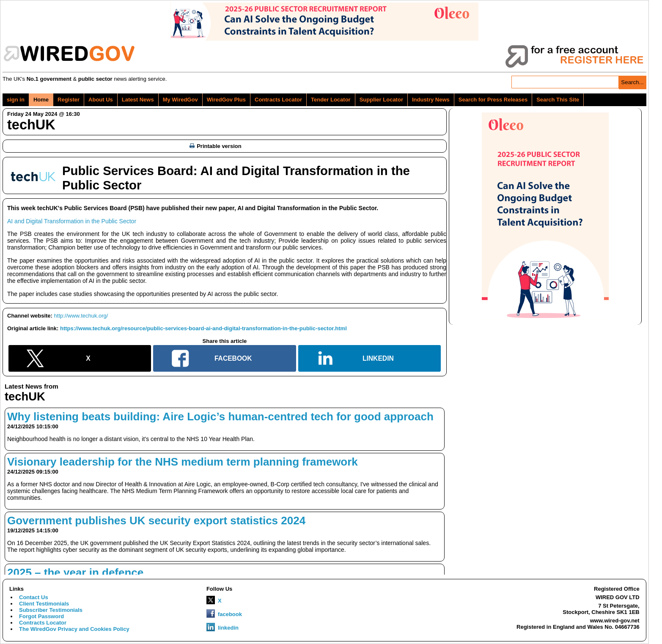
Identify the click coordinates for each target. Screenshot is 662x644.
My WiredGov (180, 100)
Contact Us (34, 597)
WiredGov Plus (226, 100)
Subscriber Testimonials (51, 610)
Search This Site (558, 100)
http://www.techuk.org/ (81, 316)
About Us (101, 100)
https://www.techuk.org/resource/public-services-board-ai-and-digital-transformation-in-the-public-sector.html (203, 328)
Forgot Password (41, 616)
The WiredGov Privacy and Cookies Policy (74, 629)
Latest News (138, 100)
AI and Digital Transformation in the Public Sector (72, 221)
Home (41, 100)
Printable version (215, 146)
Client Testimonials (44, 604)
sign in (16, 100)
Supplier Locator (381, 100)
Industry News (431, 100)
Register (69, 100)
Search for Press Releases (493, 100)
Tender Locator (331, 100)
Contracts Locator (278, 100)
